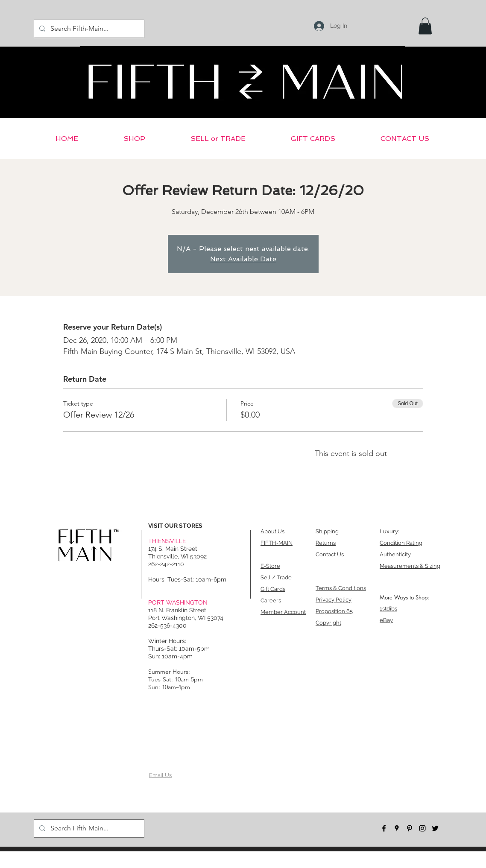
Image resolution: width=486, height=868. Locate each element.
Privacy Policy (334, 600)
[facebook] (384, 828)
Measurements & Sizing (410, 566)
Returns (326, 543)
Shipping (327, 531)
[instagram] (422, 828)
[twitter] (435, 828)
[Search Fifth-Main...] (88, 29)
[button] (425, 26)
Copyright (328, 623)
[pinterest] (410, 828)
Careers (271, 601)
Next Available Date (243, 259)
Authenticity (395, 554)
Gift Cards (273, 589)
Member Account (283, 612)
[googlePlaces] (397, 828)
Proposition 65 (334, 611)
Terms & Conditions (341, 588)
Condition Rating (401, 543)
